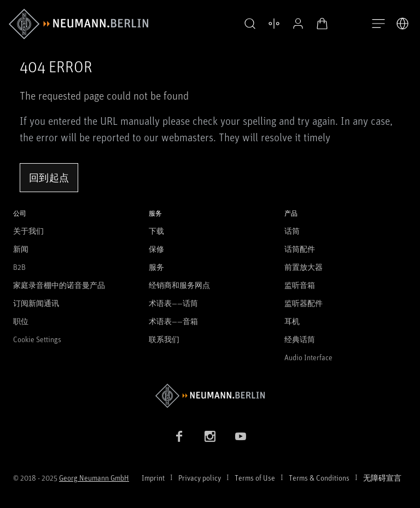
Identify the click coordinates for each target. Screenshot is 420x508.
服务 (156, 267)
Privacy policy (200, 478)
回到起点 (49, 177)
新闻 (21, 249)
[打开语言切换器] (402, 24)
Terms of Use (255, 478)
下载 (156, 231)
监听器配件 (304, 303)
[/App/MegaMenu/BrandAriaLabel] (78, 24)
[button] (247, 24)
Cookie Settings (37, 339)
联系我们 (164, 339)
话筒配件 (300, 249)
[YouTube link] (241, 436)
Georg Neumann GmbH (94, 478)
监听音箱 (300, 285)
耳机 (292, 321)
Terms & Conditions (319, 478)
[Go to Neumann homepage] (210, 396)
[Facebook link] (179, 436)
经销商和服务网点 (179, 285)
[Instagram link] (210, 436)
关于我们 (28, 231)
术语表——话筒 (173, 303)
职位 (21, 321)
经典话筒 (300, 339)
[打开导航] (378, 24)
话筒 (292, 231)
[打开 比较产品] (271, 24)
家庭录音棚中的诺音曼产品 (59, 285)
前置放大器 (304, 267)
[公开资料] (295, 24)
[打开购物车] (319, 24)
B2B (19, 267)
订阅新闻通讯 (36, 303)
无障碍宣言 (382, 478)
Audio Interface (308, 357)
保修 (156, 249)
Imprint (153, 478)
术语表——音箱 (173, 321)
